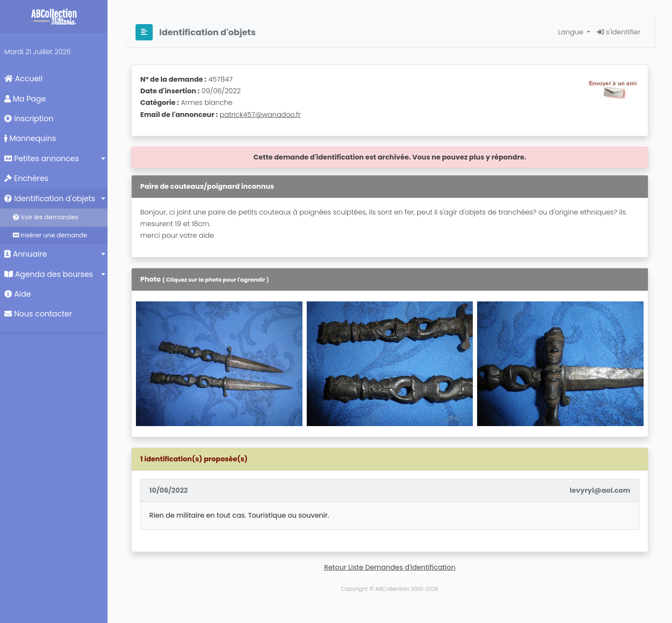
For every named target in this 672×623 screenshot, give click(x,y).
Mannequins (30, 138)
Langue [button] (572, 32)
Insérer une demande (50, 235)
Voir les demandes (46, 217)
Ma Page (25, 99)
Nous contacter (38, 314)
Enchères (26, 178)
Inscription (29, 119)
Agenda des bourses (49, 274)
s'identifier (619, 32)
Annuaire (26, 254)
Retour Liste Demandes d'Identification (390, 567)
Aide (18, 294)
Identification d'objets (50, 199)
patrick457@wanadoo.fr (260, 115)
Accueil (23, 79)
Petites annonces (42, 159)
